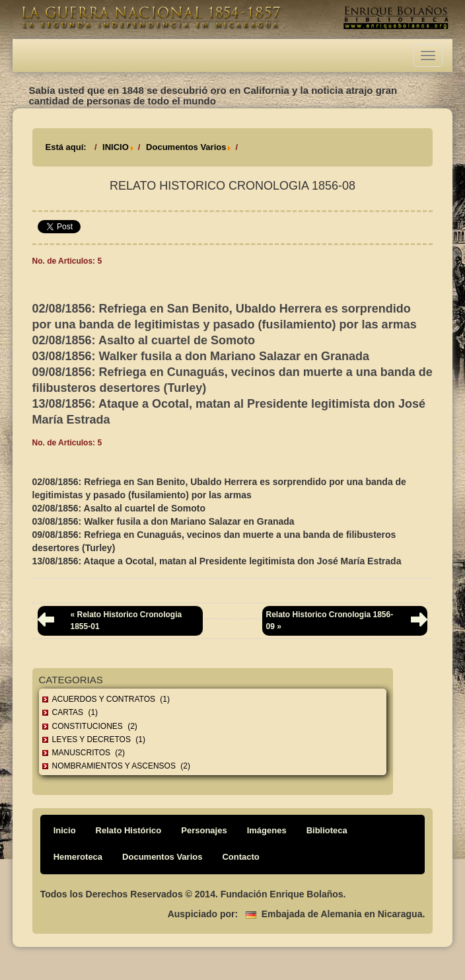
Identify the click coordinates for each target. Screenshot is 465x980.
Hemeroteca (78, 857)
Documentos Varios (186, 147)
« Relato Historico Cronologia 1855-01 (126, 620)
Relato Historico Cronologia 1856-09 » (329, 620)
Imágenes (267, 830)
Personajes (204, 830)
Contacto (240, 857)
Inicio (65, 830)
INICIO (116, 147)
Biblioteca (327, 830)
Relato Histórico (129, 830)
